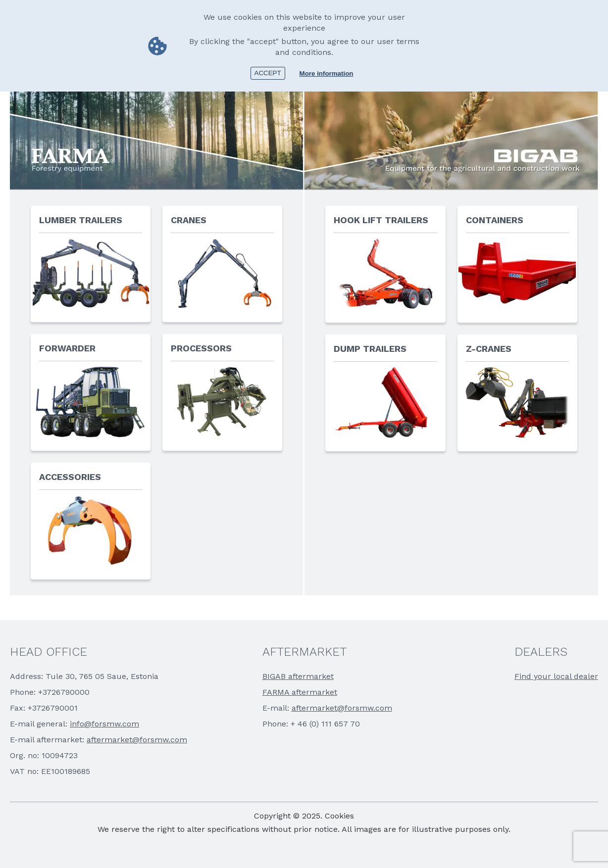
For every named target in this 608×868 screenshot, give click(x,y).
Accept (268, 73)
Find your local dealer (556, 676)
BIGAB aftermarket (298, 676)
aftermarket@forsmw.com (137, 740)
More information (327, 73)
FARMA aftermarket (300, 692)
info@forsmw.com (104, 724)
